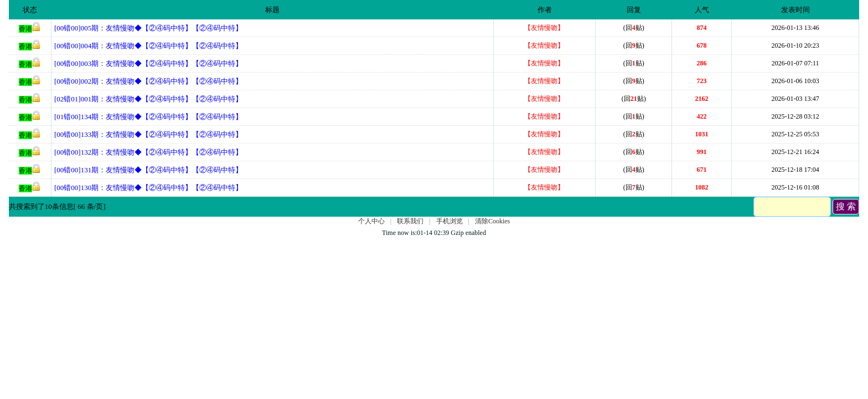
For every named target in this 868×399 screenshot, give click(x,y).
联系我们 (410, 221)
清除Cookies (492, 221)
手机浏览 (449, 221)
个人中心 (371, 221)
